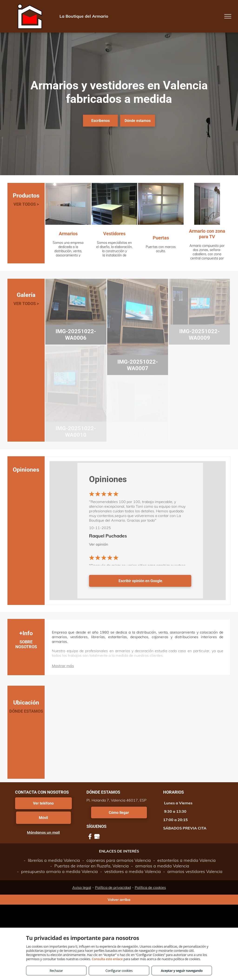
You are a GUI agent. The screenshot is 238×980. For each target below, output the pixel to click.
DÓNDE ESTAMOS (26, 711)
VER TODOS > (26, 204)
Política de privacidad (113, 887)
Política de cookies (150, 887)
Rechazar (56, 971)
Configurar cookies (119, 971)
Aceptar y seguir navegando (182, 971)
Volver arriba (119, 899)
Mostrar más (63, 666)
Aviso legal (82, 887)
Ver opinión (99, 544)
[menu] (228, 16)
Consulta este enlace (107, 959)
